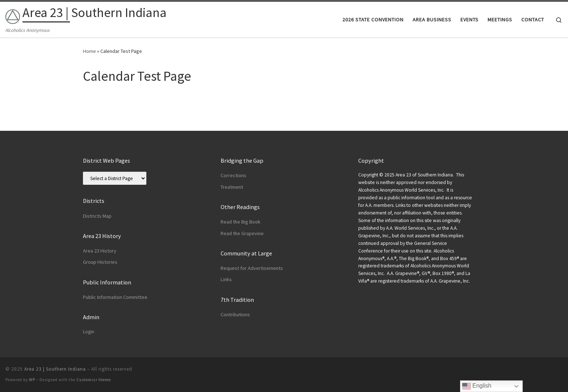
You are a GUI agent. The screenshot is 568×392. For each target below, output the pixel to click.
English (477, 386)
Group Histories (100, 262)
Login (89, 332)
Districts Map (97, 216)
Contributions (235, 314)
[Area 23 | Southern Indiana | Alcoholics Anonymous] (13, 15)
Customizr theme (94, 380)
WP (32, 380)
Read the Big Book (241, 222)
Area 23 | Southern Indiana (55, 369)
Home (89, 51)
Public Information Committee (115, 297)
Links (226, 279)
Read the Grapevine (242, 233)
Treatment (232, 187)
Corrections (233, 175)
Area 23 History (100, 251)
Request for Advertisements (252, 268)
